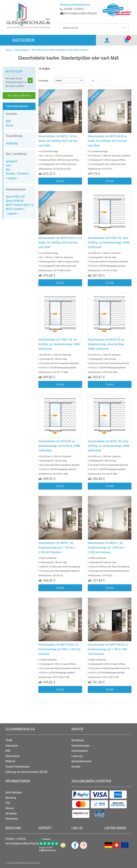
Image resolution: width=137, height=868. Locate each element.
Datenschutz (13, 756)
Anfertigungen (14, 792)
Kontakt (76, 767)
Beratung (11, 798)
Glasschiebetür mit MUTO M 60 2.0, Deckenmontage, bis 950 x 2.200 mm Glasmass (59, 649)
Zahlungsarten (80, 751)
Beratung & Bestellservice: (75, 5)
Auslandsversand (81, 761)
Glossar (10, 808)
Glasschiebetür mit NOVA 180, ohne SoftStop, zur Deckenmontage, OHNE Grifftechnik (109, 446)
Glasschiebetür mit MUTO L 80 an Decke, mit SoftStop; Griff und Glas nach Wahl (58, 141)
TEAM (9, 740)
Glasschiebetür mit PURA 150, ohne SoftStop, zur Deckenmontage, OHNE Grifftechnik (109, 242)
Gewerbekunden (81, 746)
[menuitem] (8, 50)
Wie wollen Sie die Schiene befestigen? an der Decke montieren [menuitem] (60, 50)
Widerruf (10, 761)
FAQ (8, 803)
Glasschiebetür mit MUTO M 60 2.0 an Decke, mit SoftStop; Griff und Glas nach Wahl (60, 242)
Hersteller (11, 814)
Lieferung (77, 756)
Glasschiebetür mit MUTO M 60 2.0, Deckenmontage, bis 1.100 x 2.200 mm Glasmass (108, 649)
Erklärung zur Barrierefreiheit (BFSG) (26, 772)
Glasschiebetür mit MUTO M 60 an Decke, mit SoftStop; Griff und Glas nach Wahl (107, 141)
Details (60, 181)
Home (8, 50)
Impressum (12, 746)
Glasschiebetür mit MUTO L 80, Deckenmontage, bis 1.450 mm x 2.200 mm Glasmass (106, 547)
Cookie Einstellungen (18, 767)
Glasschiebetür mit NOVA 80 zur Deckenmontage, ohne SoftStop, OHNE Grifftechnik (106, 344)
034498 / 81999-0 (74, 9)
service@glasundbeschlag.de (80, 13)
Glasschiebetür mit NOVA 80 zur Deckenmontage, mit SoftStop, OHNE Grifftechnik (59, 446)
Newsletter (12, 819)
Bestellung (78, 740)
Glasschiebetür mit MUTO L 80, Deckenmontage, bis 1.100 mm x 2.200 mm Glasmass (57, 547)
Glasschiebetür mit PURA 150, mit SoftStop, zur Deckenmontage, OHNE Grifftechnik (59, 344)
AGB (8, 751)
